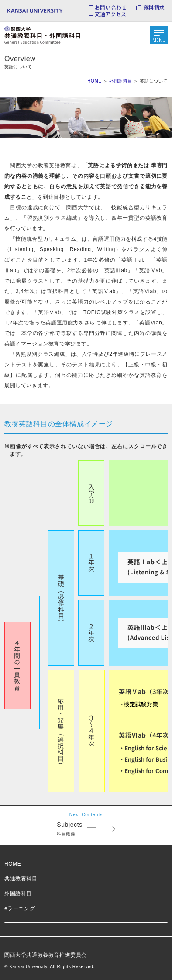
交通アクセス (110, 14)
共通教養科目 (21, 879)
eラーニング (20, 908)
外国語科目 (18, 894)
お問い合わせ (111, 7)
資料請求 (154, 7)
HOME (13, 864)
